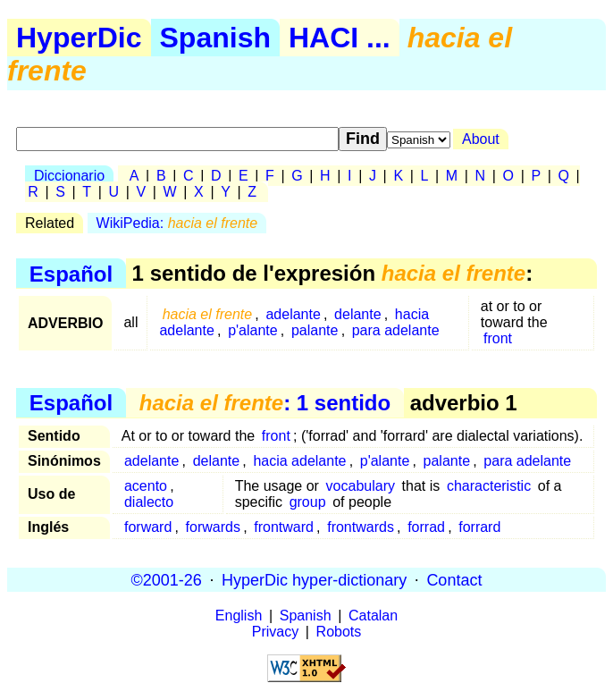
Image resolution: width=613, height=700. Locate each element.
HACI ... (340, 38)
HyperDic (79, 38)
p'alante (253, 330)
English (239, 616)
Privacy (275, 632)
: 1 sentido (265, 403)
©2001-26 (167, 579)
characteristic (489, 486)
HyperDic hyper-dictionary (314, 579)
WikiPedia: (177, 223)
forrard (479, 527)
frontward (284, 527)
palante (315, 330)
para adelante (396, 330)
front (498, 338)
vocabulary (361, 486)
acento (146, 486)
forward (148, 527)
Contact (454, 579)
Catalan (373, 616)
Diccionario (69, 176)
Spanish (215, 38)
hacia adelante (299, 461)
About (481, 139)
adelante (293, 314)
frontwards (361, 527)
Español (71, 273)
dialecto (149, 502)
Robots (339, 632)
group (308, 502)
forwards (213, 527)
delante (358, 314)
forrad (426, 527)
